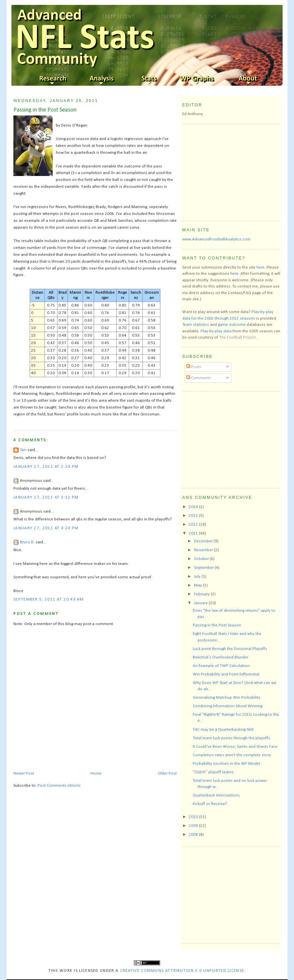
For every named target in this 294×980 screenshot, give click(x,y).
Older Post (167, 773)
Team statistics (196, 325)
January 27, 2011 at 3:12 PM (46, 497)
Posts (194, 367)
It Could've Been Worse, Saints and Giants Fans (235, 747)
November (204, 550)
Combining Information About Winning (228, 706)
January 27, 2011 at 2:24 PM (46, 467)
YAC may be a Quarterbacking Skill (223, 730)
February (202, 594)
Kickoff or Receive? (210, 804)
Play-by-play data (216, 331)
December (204, 541)
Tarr (23, 450)
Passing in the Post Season (45, 110)
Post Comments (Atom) (59, 786)
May (198, 585)
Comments (199, 378)
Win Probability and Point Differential (226, 674)
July (198, 577)
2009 (194, 826)
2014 (194, 507)
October (202, 559)
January (201, 603)
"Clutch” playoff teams (213, 772)
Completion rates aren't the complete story (232, 755)
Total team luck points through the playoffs (231, 738)
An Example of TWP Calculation (221, 666)
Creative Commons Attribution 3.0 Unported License (182, 971)
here (261, 267)
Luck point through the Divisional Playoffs (230, 649)
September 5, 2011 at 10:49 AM (49, 599)
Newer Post (24, 773)
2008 (194, 835)
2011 (194, 533)
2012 (194, 525)
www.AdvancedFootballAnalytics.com (216, 239)
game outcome (232, 325)
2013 (194, 516)
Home (96, 773)
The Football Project (237, 337)
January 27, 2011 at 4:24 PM (46, 528)
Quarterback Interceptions (216, 795)
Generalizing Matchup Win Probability (227, 698)
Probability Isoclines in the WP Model (226, 764)
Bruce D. (27, 542)
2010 (194, 817)
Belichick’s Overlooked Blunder (220, 657)
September (204, 568)
